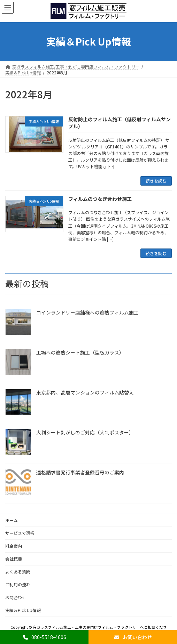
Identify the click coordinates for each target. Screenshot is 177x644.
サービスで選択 (20, 533)
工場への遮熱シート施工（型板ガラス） (80, 352)
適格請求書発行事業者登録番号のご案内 (80, 472)
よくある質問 (18, 572)
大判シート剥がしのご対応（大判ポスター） (85, 432)
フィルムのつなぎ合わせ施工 (100, 199)
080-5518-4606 (44, 637)
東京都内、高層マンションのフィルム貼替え (85, 392)
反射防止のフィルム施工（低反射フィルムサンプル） (120, 123)
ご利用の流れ (18, 584)
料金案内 (14, 546)
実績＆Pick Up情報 (23, 610)
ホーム (11, 520)
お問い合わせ (133, 637)
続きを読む (156, 181)
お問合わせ (16, 597)
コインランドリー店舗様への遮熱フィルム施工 (87, 312)
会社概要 (14, 559)
